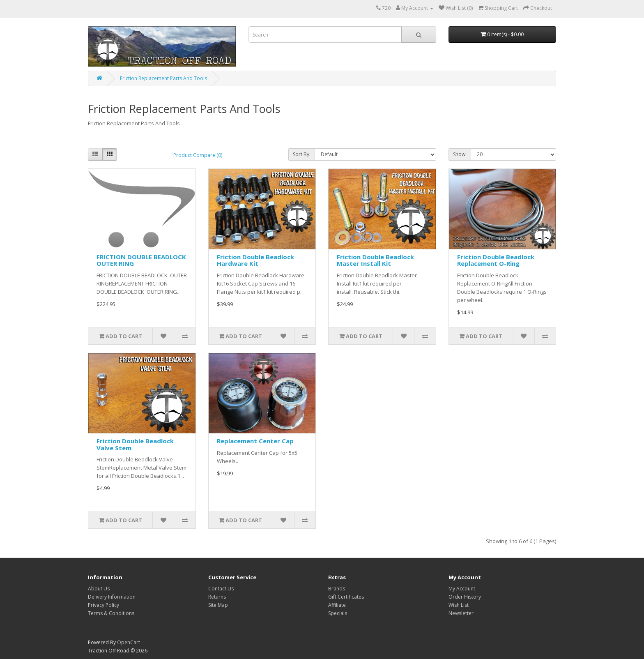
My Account (462, 589)
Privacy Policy (103, 605)
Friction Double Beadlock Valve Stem (135, 444)
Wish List (459, 605)
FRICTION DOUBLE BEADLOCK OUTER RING (141, 260)
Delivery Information (112, 597)
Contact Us (221, 589)
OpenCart (129, 642)
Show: (460, 154)
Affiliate (337, 605)
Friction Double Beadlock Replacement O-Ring (496, 260)
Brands (337, 589)
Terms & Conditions (111, 613)
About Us (99, 589)
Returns (217, 597)
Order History (465, 597)
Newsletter (461, 613)
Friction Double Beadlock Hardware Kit (255, 260)
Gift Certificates (346, 597)
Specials (338, 613)
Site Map (218, 605)
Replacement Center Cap (255, 441)
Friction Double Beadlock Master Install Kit (375, 260)
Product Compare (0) (198, 155)
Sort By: (302, 154)
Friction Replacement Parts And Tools (163, 78)
